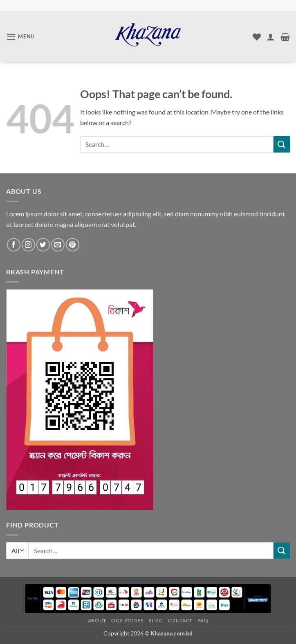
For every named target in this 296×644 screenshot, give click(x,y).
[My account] (271, 37)
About (97, 620)
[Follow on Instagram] (28, 245)
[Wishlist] (257, 37)
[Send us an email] (58, 245)
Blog (156, 620)
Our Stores (127, 620)
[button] (20, 37)
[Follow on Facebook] (14, 245)
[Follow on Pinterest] (73, 245)
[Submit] (282, 144)
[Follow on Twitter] (43, 245)
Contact (180, 620)
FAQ (203, 620)
